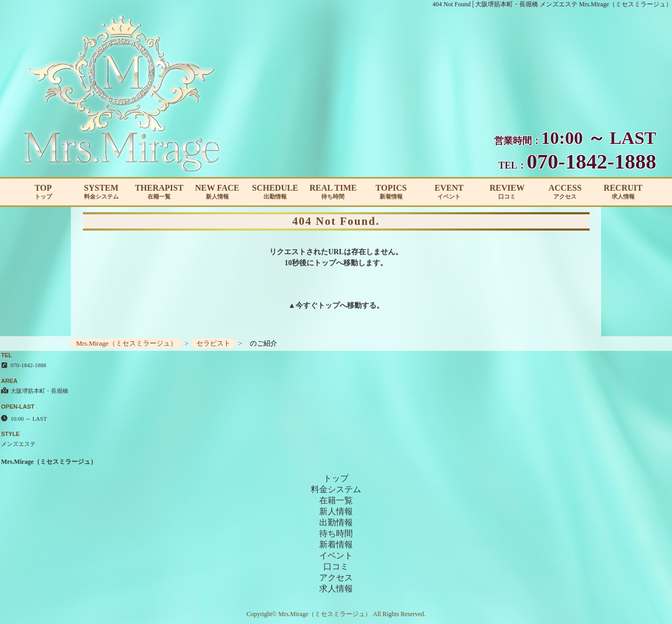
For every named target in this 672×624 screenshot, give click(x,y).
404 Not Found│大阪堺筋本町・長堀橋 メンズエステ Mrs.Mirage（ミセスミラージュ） (552, 4)
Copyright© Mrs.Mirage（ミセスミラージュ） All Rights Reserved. (336, 614)
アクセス (336, 578)
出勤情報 (336, 522)
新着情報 (336, 544)
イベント (336, 555)
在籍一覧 (336, 500)
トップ (329, 305)
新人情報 (336, 511)
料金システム (336, 489)
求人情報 (336, 589)
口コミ (336, 566)
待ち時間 (336, 533)
